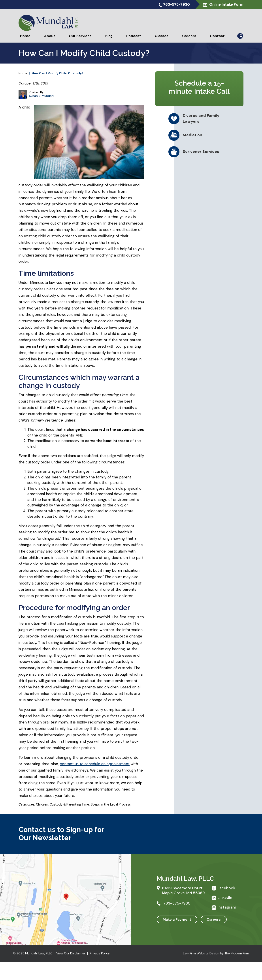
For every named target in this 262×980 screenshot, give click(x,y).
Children (42, 804)
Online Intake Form (226, 4)
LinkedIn (225, 898)
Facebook (226, 888)
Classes (162, 36)
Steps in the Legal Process (111, 804)
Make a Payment (177, 919)
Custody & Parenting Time (69, 804)
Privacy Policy (100, 953)
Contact (217, 36)
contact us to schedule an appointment (95, 764)
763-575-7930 (176, 4)
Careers (189, 36)
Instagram (227, 907)
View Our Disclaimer (71, 953)
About (50, 36)
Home (25, 36)
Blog (109, 36)
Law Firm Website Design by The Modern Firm (216, 953)
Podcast (134, 36)
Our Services (80, 36)
